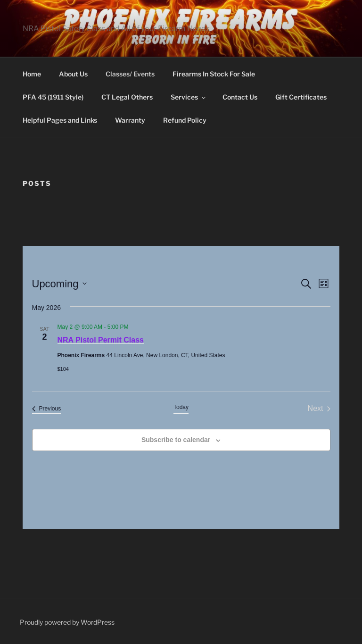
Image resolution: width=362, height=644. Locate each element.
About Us (73, 74)
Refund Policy (185, 120)
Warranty (130, 120)
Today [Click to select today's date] (181, 407)
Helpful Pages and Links (60, 120)
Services (189, 97)
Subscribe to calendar (176, 440)
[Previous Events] (47, 409)
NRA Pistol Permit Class (101, 340)
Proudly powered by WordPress (67, 622)
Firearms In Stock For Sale (214, 74)
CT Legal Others (127, 97)
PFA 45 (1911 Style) (53, 97)
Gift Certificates (301, 97)
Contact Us (240, 97)
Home (32, 74)
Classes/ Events (130, 74)
